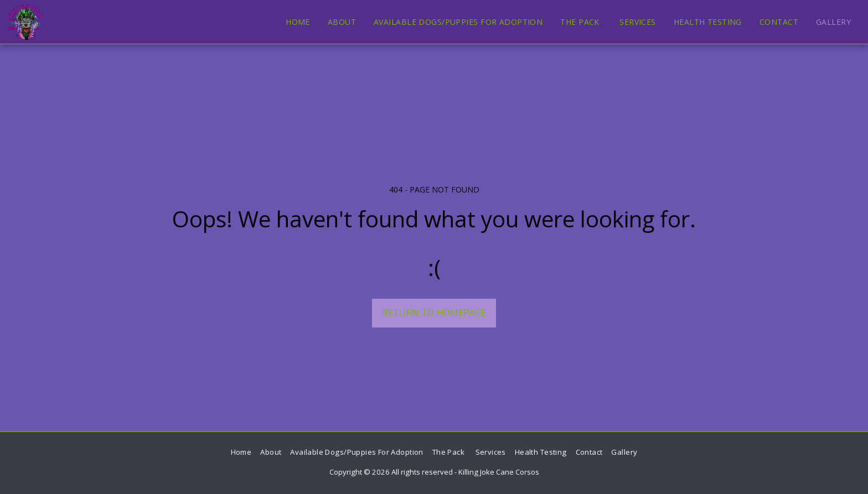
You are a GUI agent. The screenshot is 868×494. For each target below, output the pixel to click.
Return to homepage (434, 312)
